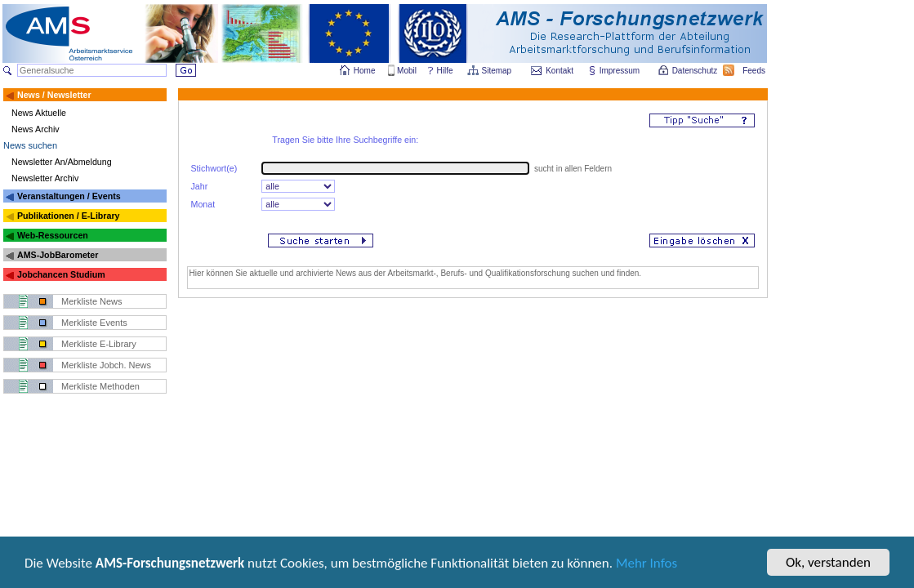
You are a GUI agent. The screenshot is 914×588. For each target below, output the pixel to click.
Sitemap (498, 71)
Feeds (755, 71)
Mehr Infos (646, 565)
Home (365, 71)
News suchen (30, 145)
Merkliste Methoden (100, 386)
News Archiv (36, 129)
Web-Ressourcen (53, 235)
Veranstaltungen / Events (69, 196)
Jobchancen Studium (61, 274)
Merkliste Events (94, 323)
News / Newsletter (54, 95)
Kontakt (560, 71)
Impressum (620, 71)
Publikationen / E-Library (69, 216)
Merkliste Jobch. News (106, 365)
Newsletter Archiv (45, 178)
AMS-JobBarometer (58, 255)
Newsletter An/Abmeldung (62, 162)
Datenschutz (696, 71)
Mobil (407, 71)
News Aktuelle (39, 113)
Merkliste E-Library (99, 344)
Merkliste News (92, 301)
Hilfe (445, 71)
